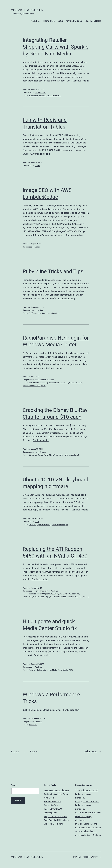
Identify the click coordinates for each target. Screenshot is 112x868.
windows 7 (33, 725)
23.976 (56, 594)
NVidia (63, 597)
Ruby (42, 310)
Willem (78, 813)
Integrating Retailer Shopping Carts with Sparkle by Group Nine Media (56, 47)
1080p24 (32, 594)
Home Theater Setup (53, 21)
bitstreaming (28, 597)
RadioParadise (77, 383)
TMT (80, 597)
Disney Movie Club (51, 455)
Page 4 (34, 752)
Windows (50, 380)
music (62, 383)
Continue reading (81, 81)
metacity (55, 524)
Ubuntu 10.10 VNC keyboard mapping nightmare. (87, 794)
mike (77, 801)
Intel (48, 591)
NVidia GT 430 (72, 597)
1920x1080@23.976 (44, 594)
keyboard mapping (44, 524)
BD (30, 455)
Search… (15, 785)
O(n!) (33, 313)
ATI (78, 594)
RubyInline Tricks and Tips (53, 271)
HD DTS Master (39, 597)
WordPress (96, 857)
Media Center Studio (60, 670)
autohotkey (44, 383)
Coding (37, 166)
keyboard (32, 524)
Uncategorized (40, 92)
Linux (37, 310)
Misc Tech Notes (93, 21)
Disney (40, 455)
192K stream (34, 383)
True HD (86, 597)
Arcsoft (73, 594)
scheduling (55, 313)
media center (55, 597)
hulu (39, 670)
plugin (68, 383)
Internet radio (54, 383)
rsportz (38, 313)
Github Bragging (74, 21)
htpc (48, 597)
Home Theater (40, 380)
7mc (61, 594)
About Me (36, 21)
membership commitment (69, 455)
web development (54, 95)
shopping (43, 95)
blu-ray (34, 455)
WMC (43, 386)
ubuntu (62, 524)
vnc (67, 524)
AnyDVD (66, 594)
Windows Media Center (32, 386)
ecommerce (34, 95)
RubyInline (46, 313)
